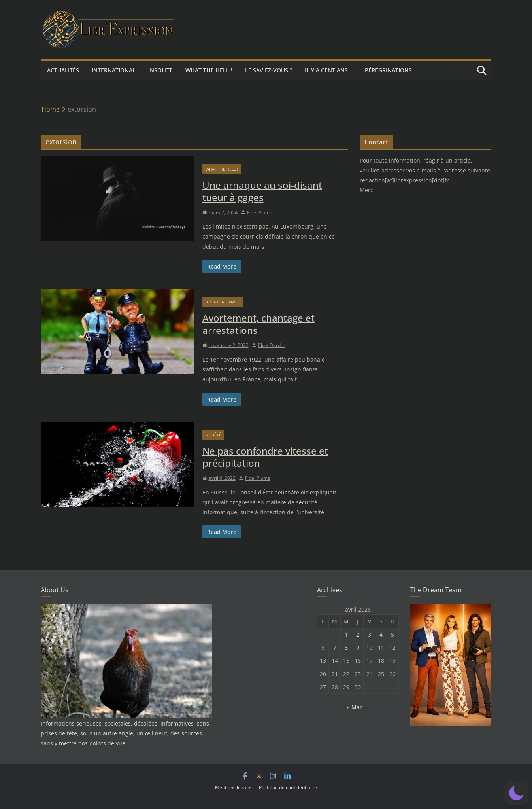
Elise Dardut (272, 345)
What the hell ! (209, 70)
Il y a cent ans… (328, 70)
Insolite (160, 70)
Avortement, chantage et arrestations (258, 324)
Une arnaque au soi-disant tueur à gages (262, 191)
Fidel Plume (260, 213)
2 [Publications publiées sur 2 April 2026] (358, 634)
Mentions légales (234, 787)
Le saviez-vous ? (269, 70)
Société (213, 435)
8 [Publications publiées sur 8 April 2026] (346, 647)
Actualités (63, 70)
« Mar (355, 707)
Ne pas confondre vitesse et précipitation (265, 457)
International (114, 70)
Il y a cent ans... (223, 302)
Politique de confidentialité (288, 787)
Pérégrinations (388, 70)
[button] (516, 793)
